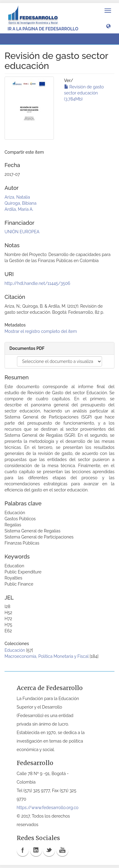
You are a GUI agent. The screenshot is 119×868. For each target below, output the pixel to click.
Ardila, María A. (19, 209)
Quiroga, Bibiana (20, 203)
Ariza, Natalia (17, 197)
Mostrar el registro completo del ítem (41, 331)
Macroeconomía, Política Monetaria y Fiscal (46, 656)
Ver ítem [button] (19, 39)
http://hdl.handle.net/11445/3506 (37, 283)
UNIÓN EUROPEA (22, 232)
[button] (108, 26)
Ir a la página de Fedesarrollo (43, 29)
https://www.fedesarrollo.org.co (48, 808)
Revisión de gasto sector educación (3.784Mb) (84, 93)
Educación (15, 650)
